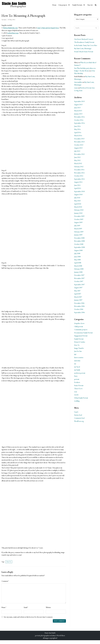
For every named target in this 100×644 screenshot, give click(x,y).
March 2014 (78, 136)
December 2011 (79, 170)
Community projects (81, 331)
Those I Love (78, 390)
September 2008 (79, 248)
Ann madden (78, 82)
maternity (77, 362)
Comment (5, 585)
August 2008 (78, 251)
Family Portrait (79, 340)
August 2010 (78, 195)
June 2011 (77, 186)
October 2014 (79, 120)
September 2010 (79, 192)
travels (76, 396)
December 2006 (79, 304)
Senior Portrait (79, 387)
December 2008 (79, 239)
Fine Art (90, 5)
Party (76, 378)
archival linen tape (13, 33)
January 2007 (78, 301)
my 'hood (77, 368)
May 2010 (77, 201)
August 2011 (78, 183)
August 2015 (78, 105)
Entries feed (78, 417)
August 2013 (78, 148)
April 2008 (78, 264)
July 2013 (77, 152)
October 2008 (79, 245)
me (75, 365)
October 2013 (79, 145)
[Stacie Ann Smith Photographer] (14, 5)
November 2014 (79, 117)
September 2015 (79, 102)
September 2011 (79, 180)
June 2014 (77, 127)
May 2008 (77, 261)
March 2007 (78, 298)
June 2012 (77, 158)
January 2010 (78, 214)
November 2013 (79, 142)
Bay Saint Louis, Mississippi (83, 49)
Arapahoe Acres (79, 325)
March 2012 (78, 164)
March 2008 (78, 267)
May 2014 (77, 130)
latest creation (79, 359)
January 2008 (78, 273)
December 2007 (79, 276)
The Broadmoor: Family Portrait (84, 42)
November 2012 (79, 155)
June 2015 (77, 108)
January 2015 (78, 114)
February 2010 (79, 211)
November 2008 (79, 242)
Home (54, 5)
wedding (77, 402)
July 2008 (77, 254)
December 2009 (79, 217)
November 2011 (79, 173)
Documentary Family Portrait (84, 334)
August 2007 (78, 289)
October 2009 (79, 220)
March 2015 (78, 111)
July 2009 (77, 226)
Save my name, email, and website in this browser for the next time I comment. (29, 621)
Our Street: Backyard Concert (84, 39)
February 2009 (79, 233)
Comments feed (79, 420)
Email (26, 611)
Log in (76, 413)
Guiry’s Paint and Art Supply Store (49, 28)
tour (76, 393)
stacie (5, 20)
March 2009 (78, 229)
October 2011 (79, 176)
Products (77, 384)
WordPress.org (79, 423)
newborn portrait (80, 374)
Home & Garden (80, 343)
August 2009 (78, 223)
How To (9, 565)
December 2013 (79, 139)
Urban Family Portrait (81, 399)
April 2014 (78, 133)
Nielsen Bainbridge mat (10, 28)
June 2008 (77, 257)
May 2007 (77, 292)
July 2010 (77, 198)
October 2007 (79, 282)
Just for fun (78, 353)
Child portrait (79, 328)
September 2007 (79, 286)
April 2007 (78, 295)
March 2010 (78, 208)
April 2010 (78, 204)
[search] (96, 5)
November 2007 (79, 279)
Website (48, 611)
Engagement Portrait (81, 337)
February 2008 (79, 270)
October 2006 (79, 310)
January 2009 (78, 236)
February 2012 (79, 167)
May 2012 (77, 161)
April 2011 (78, 189)
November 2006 (79, 307)
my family (77, 371)
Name (4, 611)
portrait (77, 381)
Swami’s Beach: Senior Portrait (84, 52)
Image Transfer (79, 349)
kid (75, 356)
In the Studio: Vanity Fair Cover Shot (86, 45)
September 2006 (79, 314)
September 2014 (79, 123)
